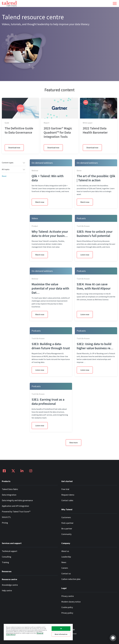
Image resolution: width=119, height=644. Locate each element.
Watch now (40, 202)
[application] (113, 638)
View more (74, 443)
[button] (115, 3)
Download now (14, 148)
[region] (38, 632)
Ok (61, 629)
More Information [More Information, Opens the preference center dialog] (61, 634)
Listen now (85, 255)
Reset (4, 176)
